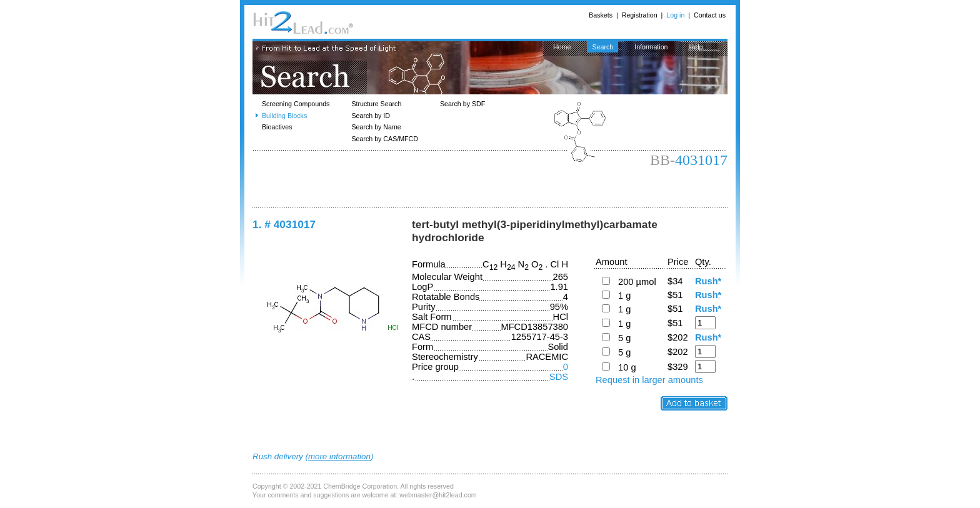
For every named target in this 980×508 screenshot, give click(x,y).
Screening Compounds (296, 104)
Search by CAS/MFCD (385, 139)
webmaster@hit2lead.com (438, 495)
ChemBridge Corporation (360, 486)
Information (651, 47)
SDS (559, 377)
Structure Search (376, 104)
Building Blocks (284, 116)
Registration (640, 15)
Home (562, 47)
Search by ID (371, 116)
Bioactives (277, 127)
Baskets (601, 15)
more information (339, 456)
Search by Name (376, 127)
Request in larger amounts (649, 380)
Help (696, 47)
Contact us (710, 15)
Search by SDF (462, 104)
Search (602, 47)
